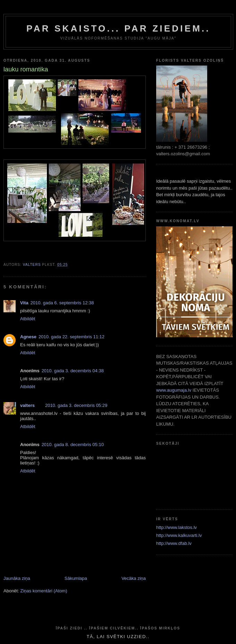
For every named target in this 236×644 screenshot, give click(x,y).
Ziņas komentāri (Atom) (44, 591)
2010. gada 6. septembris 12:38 (62, 303)
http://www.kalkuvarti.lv (179, 535)
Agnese (28, 337)
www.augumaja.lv (174, 390)
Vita (24, 303)
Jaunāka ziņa (17, 578)
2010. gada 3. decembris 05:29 (76, 405)
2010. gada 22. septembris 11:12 (71, 337)
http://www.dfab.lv (174, 543)
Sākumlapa (76, 578)
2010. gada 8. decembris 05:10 (73, 445)
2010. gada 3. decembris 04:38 (73, 371)
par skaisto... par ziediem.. (118, 28)
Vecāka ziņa (134, 578)
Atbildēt (28, 319)
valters (27, 405)
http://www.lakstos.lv (176, 527)
